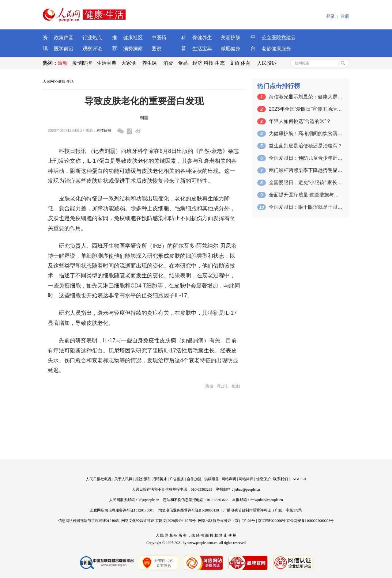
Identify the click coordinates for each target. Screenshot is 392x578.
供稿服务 (212, 479)
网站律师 (246, 479)
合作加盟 (194, 479)
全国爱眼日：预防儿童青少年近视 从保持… (306, 158)
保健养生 (202, 38)
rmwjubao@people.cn (267, 500)
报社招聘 (142, 479)
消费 (168, 63)
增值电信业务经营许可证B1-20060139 (189, 510)
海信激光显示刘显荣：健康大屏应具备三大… (306, 97)
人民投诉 (267, 63)
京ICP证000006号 (272, 521)
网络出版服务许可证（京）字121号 (227, 521)
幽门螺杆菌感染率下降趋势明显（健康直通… (306, 170)
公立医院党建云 (279, 38)
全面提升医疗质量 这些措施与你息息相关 (306, 195)
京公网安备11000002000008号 (310, 521)
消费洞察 (133, 49)
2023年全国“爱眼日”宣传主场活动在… (306, 109)
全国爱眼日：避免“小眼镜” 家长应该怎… (306, 183)
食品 (183, 63)
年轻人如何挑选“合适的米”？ (300, 121)
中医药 (159, 38)
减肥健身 (231, 49)
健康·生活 (66, 82)
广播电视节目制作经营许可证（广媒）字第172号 (263, 510)
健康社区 (133, 38)
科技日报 (104, 131)
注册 (345, 16)
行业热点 (92, 38)
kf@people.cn (149, 500)
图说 (156, 49)
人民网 (48, 82)
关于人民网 (123, 479)
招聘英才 (160, 479)
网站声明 (229, 479)
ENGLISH (298, 479)
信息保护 (263, 479)
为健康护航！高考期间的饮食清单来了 (306, 133)
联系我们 (281, 479)
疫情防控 (82, 63)
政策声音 (64, 38)
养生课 (149, 63)
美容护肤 (231, 38)
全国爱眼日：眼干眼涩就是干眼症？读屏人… (306, 207)
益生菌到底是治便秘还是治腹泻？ (306, 146)
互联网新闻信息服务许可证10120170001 (122, 510)
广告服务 (177, 479)
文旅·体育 (240, 63)
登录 (330, 16)
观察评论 (92, 49)
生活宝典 (202, 49)
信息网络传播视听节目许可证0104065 (89, 521)
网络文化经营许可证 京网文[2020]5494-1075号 (158, 521)
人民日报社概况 (99, 479)
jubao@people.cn (247, 489)
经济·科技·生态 (209, 63)
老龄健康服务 (276, 49)
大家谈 (129, 63)
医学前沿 (64, 49)
